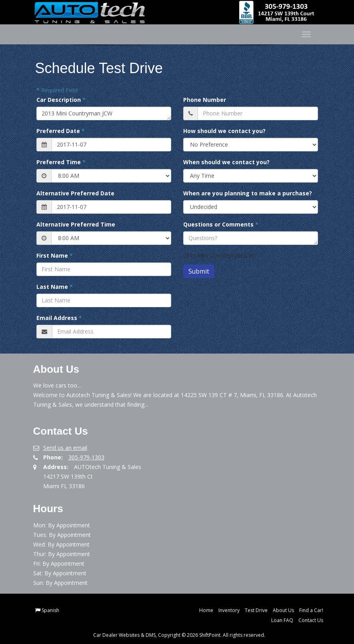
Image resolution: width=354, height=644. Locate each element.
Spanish (50, 610)
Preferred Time (61, 162)
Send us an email (65, 448)
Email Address (59, 318)
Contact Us (311, 620)
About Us (283, 610)
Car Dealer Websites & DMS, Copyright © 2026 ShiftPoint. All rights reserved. (179, 635)
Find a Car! (311, 610)
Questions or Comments (221, 224)
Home (206, 610)
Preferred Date (61, 131)
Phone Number (205, 100)
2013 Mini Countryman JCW (104, 113)
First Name (55, 255)
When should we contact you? (226, 162)
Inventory (229, 610)
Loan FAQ (282, 620)
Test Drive (256, 610)
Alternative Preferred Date (75, 193)
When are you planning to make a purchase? (248, 193)
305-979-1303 (86, 457)
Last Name (55, 287)
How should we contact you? (224, 131)
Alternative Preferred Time (76, 224)
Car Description (61, 100)
